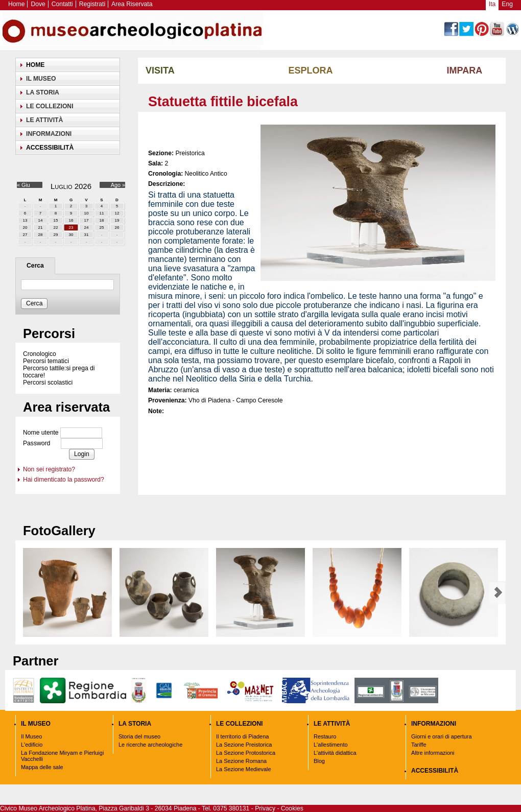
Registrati (92, 4)
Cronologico (40, 354)
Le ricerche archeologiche (150, 745)
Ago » (118, 185)
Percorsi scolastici (48, 383)
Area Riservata (132, 4)
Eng (507, 4)
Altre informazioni (433, 753)
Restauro (325, 736)
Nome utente (41, 433)
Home (16, 4)
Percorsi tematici (46, 361)
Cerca (35, 266)
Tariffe (419, 745)
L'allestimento (331, 745)
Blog (319, 761)
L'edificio (32, 745)
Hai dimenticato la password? (64, 480)
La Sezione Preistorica (244, 745)
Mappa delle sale (42, 767)
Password (37, 443)
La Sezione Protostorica (246, 753)
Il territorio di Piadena (242, 736)
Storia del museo (139, 736)
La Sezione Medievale (244, 769)
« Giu (23, 185)
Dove (38, 4)
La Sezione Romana (241, 761)
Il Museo (31, 736)
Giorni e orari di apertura (442, 736)
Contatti (62, 4)
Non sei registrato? (49, 469)
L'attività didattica (335, 753)
